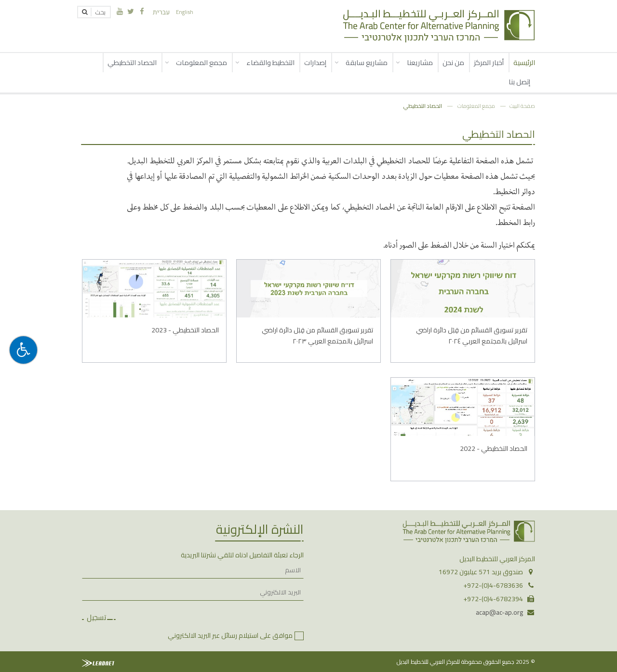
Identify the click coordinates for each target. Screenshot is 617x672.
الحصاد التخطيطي (132, 62)
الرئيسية (524, 62)
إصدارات (315, 62)
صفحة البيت (522, 106)
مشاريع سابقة (367, 62)
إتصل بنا (519, 82)
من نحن (453, 62)
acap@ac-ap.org (499, 612)
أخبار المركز (489, 62)
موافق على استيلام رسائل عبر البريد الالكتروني (230, 635)
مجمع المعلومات (201, 62)
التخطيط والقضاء (270, 62)
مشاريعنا (420, 62)
